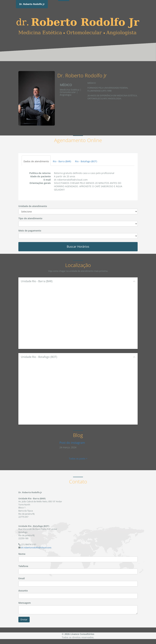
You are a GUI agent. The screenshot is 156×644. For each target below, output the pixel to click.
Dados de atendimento (36, 161)
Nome (22, 554)
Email (22, 578)
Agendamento (81, 7)
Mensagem (25, 603)
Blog (119, 7)
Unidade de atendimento (33, 206)
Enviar (24, 619)
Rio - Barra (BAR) (62, 161)
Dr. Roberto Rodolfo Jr (32, 4)
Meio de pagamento (30, 231)
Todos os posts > (78, 459)
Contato (132, 7)
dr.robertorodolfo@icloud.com (36, 548)
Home (64, 7)
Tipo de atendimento (30, 218)
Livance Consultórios (82, 634)
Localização (103, 7)
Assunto (23, 591)
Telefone (23, 566)
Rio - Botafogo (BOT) (86, 161)
